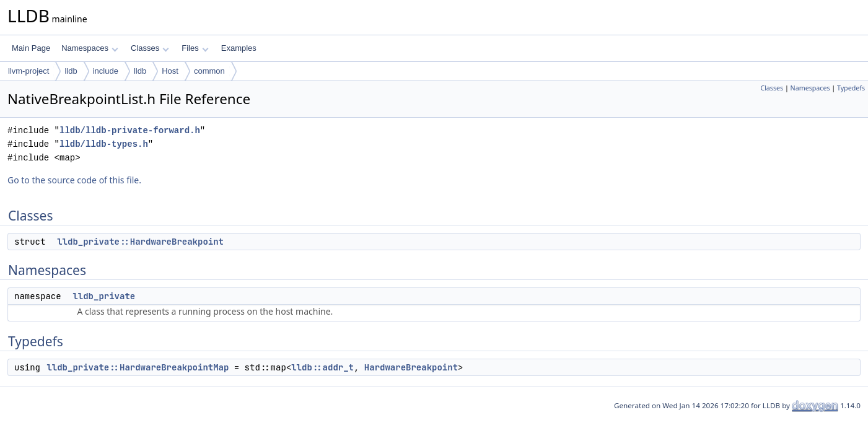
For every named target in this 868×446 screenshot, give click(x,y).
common (209, 71)
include (106, 71)
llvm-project (28, 71)
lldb (71, 71)
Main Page (31, 48)
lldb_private (104, 296)
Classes (150, 48)
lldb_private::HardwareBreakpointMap (138, 367)
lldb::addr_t (322, 367)
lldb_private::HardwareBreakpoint (140, 242)
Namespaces (90, 48)
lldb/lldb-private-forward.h (130, 130)
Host (170, 71)
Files (195, 48)
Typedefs (851, 88)
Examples (239, 48)
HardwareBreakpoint (411, 367)
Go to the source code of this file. (74, 180)
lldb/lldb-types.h (104, 144)
